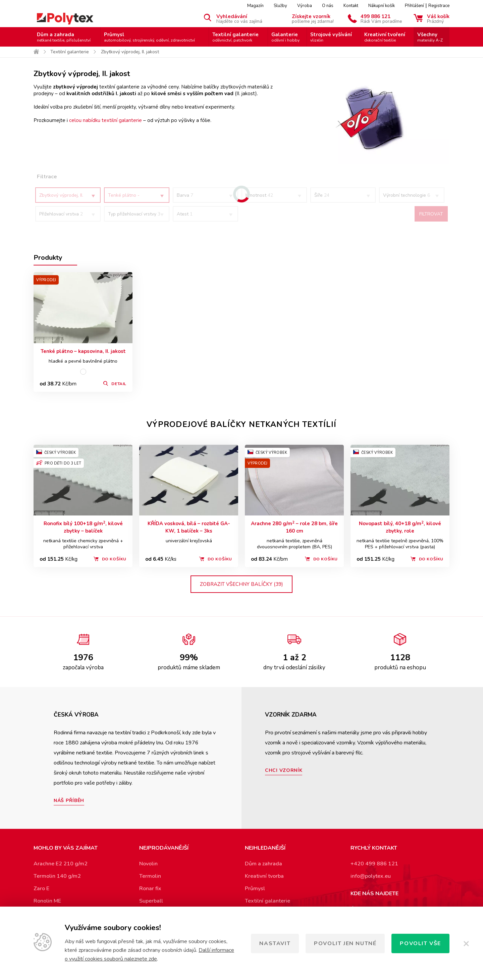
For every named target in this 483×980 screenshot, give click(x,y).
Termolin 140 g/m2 (57, 876)
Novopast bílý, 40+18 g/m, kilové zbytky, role (400, 527)
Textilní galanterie (235, 37)
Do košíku (114, 559)
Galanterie (285, 37)
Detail (119, 384)
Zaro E (41, 889)
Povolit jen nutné (345, 943)
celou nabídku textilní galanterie (105, 120)
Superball (151, 901)
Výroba (305, 6)
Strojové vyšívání (331, 37)
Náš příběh (69, 801)
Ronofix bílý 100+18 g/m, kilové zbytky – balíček (83, 527)
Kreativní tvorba (264, 876)
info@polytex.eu (371, 876)
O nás (328, 6)
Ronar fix (150, 889)
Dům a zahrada (64, 37)
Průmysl (149, 37)
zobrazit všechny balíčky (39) (241, 584)
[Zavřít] (466, 943)
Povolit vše (420, 943)
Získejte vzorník (313, 18)
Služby (280, 6)
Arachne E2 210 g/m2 (61, 864)
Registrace (439, 6)
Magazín (255, 6)
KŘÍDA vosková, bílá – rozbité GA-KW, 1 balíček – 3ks (189, 527)
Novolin (148, 864)
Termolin (150, 876)
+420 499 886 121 (374, 864)
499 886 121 (381, 18)
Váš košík (438, 18)
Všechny (430, 37)
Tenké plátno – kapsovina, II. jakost (83, 351)
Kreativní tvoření (385, 37)
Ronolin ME (47, 901)
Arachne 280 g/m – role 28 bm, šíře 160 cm (294, 527)
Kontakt (351, 6)
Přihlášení (414, 6)
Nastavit (275, 943)
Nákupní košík (382, 6)
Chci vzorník (284, 770)
